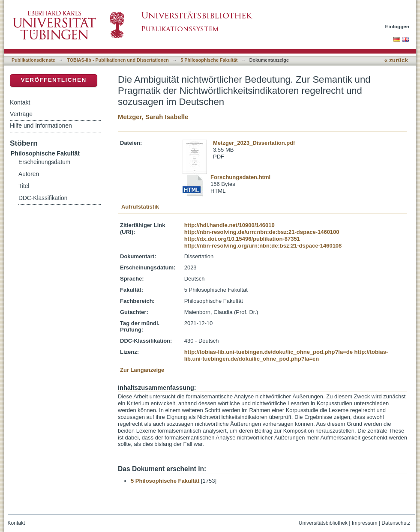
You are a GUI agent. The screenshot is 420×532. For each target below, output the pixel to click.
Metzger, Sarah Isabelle (153, 117)
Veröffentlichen (53, 80)
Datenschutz (396, 523)
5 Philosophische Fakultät (209, 60)
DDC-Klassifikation (43, 198)
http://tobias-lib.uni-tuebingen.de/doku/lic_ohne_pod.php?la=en (286, 355)
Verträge (21, 114)
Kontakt (20, 102)
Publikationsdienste (33, 60)
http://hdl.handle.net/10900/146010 (229, 225)
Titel (24, 186)
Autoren (29, 174)
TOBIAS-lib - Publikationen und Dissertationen (118, 60)
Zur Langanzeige (142, 370)
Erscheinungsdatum (44, 162)
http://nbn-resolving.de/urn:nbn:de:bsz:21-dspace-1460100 (262, 232)
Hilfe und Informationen (41, 126)
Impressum (365, 523)
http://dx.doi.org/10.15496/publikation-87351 (242, 239)
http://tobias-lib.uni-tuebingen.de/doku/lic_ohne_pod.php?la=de (268, 352)
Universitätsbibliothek (323, 523)
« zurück (396, 60)
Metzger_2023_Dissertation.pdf (254, 143)
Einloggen (397, 26)
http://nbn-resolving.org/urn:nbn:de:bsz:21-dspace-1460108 (263, 246)
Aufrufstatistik (140, 207)
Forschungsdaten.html (240, 177)
